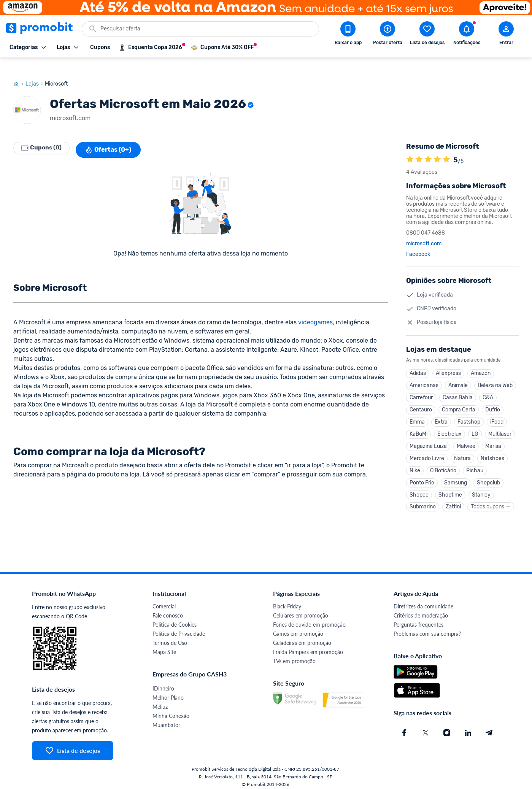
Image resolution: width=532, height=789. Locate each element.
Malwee (466, 437)
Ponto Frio (422, 476)
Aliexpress (448, 360)
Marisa (493, 437)
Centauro (421, 398)
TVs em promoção (294, 656)
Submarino (423, 502)
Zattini (453, 502)
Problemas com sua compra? (427, 629)
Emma (417, 411)
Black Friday (287, 602)
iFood (497, 411)
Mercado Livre (427, 450)
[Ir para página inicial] (19, 70)
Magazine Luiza (428, 437)
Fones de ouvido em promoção (309, 620)
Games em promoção (298, 629)
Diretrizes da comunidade (423, 602)
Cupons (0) (44, 135)
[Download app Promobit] (348, 35)
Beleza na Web (495, 372)
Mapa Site (164, 647)
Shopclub (488, 476)
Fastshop (469, 411)
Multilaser (500, 424)
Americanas (424, 372)
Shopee (419, 489)
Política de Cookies (175, 620)
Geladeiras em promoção (302, 638)
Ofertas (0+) (113, 135)
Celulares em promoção (301, 611)
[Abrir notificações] (467, 35)
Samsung (456, 476)
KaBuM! (418, 424)
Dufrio (493, 398)
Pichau (475, 463)
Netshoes (492, 450)
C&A (488, 385)
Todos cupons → (491, 502)
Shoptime (450, 489)
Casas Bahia (458, 385)
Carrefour (421, 385)
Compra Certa (459, 398)
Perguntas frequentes (418, 620)
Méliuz (160, 702)
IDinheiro (163, 684)
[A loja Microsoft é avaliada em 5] (410, 146)
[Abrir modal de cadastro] (506, 35)
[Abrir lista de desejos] (427, 35)
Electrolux (449, 424)
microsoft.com (424, 229)
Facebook (418, 240)
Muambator (166, 720)
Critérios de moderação (421, 611)
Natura (462, 450)
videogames (315, 308)
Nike (415, 463)
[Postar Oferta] (387, 35)
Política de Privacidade (179, 629)
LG (475, 424)
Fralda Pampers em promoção (308, 647)
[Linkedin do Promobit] (468, 728)
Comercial (164, 602)
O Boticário (443, 463)
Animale (458, 372)
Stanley (481, 489)
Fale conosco (168, 611)
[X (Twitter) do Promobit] (426, 728)
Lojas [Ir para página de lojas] (35, 70)
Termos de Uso (170, 638)
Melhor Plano (168, 693)
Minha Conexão (171, 711)
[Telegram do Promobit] (489, 728)
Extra (441, 411)
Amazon (481, 360)
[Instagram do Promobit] (447, 728)
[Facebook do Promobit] (404, 728)
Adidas (418, 360)
